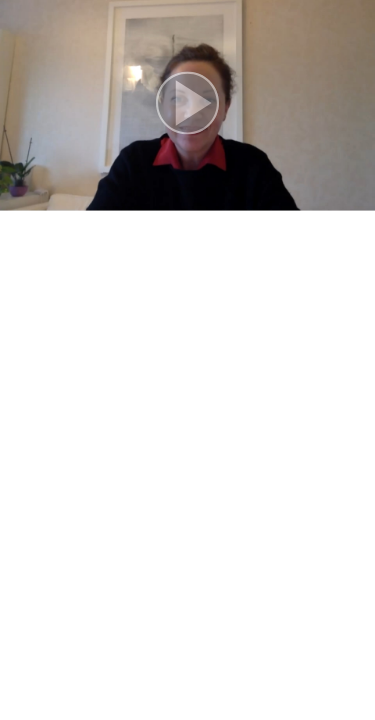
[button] (187, 105)
